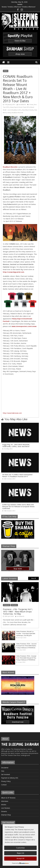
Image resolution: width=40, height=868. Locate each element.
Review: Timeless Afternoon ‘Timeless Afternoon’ (19, 7)
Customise (20, 848)
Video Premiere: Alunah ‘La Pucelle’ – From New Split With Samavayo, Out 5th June (26, 633)
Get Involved (5, 774)
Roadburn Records (17, 113)
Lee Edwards (22, 105)
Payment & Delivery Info (10, 778)
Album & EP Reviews (8, 798)
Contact (4, 785)
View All (33, 578)
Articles (4, 805)
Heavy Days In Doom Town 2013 (20, 107)
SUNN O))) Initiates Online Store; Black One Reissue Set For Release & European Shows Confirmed (18, 506)
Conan (31, 105)
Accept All (20, 858)
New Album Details (28, 110)
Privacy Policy (6, 781)
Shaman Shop (6, 815)
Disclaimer (5, 768)
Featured (7, 605)
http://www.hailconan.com (12, 413)
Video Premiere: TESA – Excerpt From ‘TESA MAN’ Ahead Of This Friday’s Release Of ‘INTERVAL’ (26, 658)
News (6, 71)
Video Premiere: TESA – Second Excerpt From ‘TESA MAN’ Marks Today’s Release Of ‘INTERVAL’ (26, 646)
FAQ (3, 771)
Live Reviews (6, 808)
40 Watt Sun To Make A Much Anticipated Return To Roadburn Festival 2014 (17, 475)
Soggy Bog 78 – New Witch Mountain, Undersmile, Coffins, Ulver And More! (16, 445)
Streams (14, 605)
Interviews (5, 801)
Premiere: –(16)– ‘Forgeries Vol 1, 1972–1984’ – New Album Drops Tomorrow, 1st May (18, 612)
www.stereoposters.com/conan (24, 326)
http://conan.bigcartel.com (13, 272)
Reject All (20, 853)
